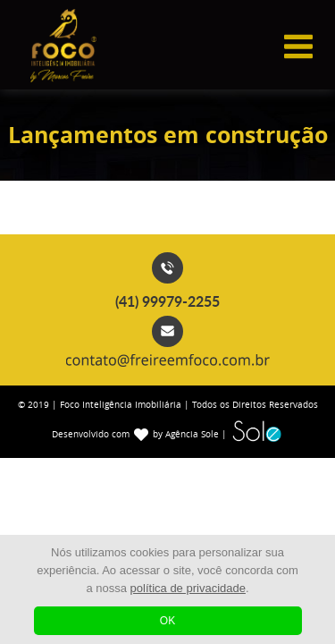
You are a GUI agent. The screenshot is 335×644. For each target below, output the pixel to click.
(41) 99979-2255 (167, 301)
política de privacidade (188, 588)
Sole (256, 430)
